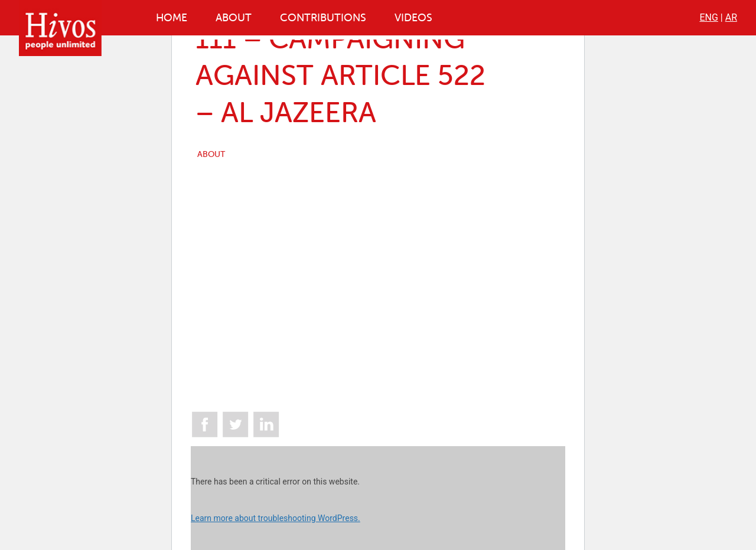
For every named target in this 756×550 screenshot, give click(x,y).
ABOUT (211, 154)
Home (172, 18)
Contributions (323, 18)
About (234, 18)
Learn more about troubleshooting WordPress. (276, 518)
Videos (413, 18)
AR (731, 17)
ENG (708, 17)
